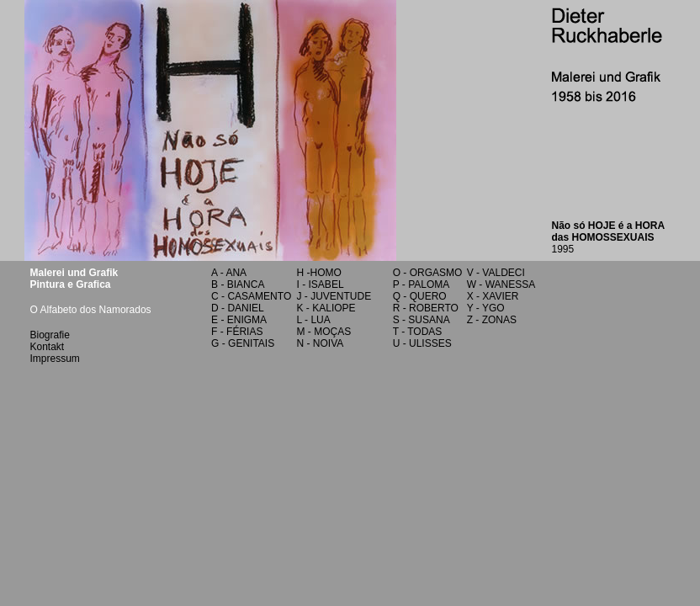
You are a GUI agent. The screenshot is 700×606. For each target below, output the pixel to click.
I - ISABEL (321, 284)
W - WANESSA (501, 284)
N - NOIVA (321, 343)
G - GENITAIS (243, 343)
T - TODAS (418, 332)
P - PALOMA (422, 284)
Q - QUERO (420, 296)
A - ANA (229, 273)
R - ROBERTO (426, 308)
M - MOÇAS (324, 332)
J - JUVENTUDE (334, 296)
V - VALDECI (496, 273)
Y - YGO (486, 308)
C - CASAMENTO (251, 296)
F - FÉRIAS (237, 332)
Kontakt (48, 347)
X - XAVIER (493, 296)
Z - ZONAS (492, 320)
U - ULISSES (422, 343)
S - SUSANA (422, 320)
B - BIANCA (238, 284)
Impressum (55, 359)
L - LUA (314, 320)
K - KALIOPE (326, 308)
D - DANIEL (238, 308)
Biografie (50, 335)
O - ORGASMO (428, 273)
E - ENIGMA (239, 320)
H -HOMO (319, 273)
